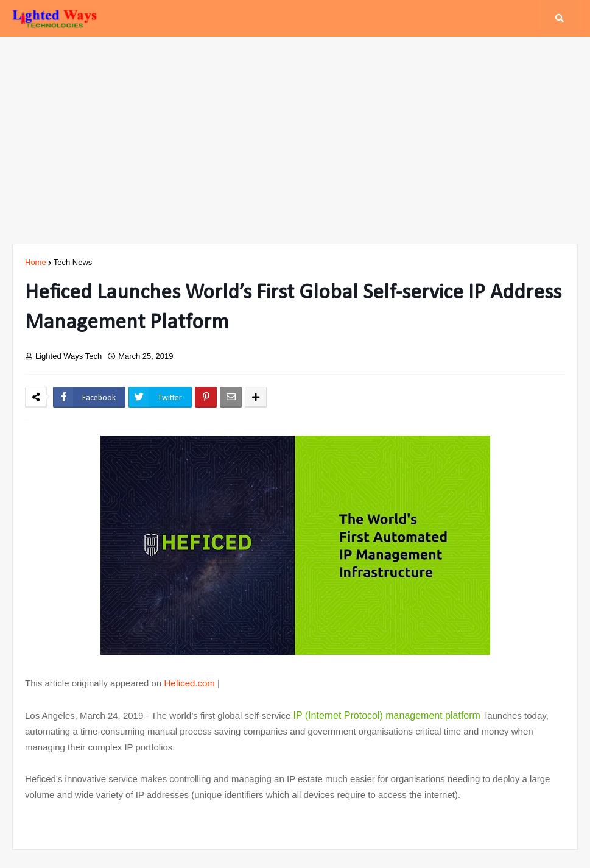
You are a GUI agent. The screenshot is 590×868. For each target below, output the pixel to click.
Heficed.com (189, 683)
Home (36, 262)
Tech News (73, 262)
